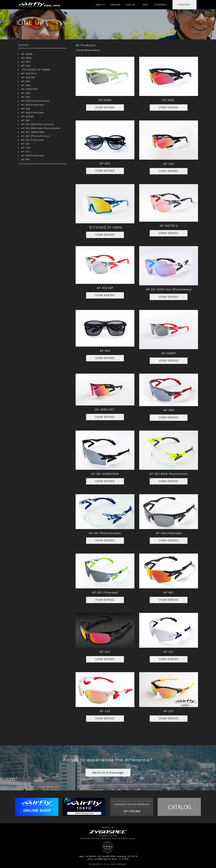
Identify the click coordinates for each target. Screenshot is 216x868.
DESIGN (115, 5)
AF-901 (26, 159)
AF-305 (26, 85)
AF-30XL (27, 58)
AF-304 (26, 93)
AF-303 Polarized (32, 105)
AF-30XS (27, 54)
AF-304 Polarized (32, 156)
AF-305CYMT (30, 89)
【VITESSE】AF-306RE (36, 70)
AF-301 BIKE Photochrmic (38, 124)
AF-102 (26, 148)
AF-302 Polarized (32, 113)
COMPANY (160, 5)
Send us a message (108, 773)
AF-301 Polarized (32, 140)
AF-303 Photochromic (35, 101)
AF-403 (26, 62)
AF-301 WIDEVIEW (33, 132)
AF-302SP (28, 117)
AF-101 (26, 152)
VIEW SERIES (105, 107)
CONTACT (184, 5)
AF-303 (26, 97)
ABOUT (100, 5)
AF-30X (26, 66)
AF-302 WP (28, 77)
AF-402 (26, 81)
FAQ (146, 5)
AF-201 (26, 144)
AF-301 (26, 120)
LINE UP (130, 5)
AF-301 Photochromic (35, 136)
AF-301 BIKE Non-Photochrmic (41, 128)
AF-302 (26, 109)
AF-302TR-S (29, 74)
